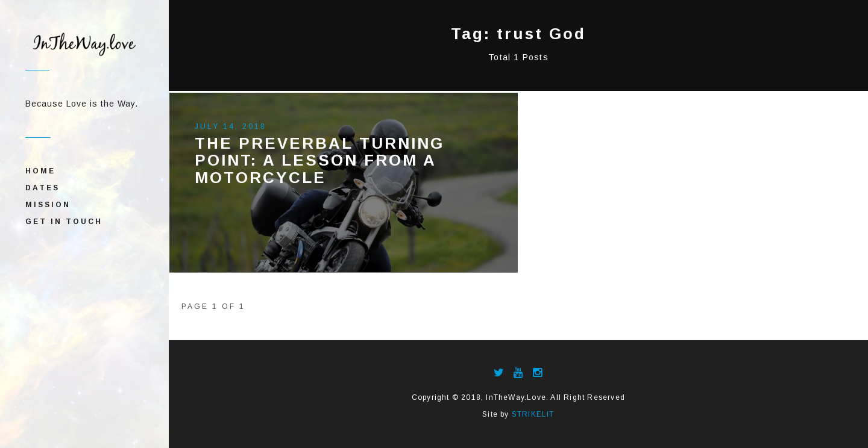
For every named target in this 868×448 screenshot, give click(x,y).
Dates (42, 188)
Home (40, 171)
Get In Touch (64, 222)
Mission (48, 205)
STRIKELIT (533, 414)
